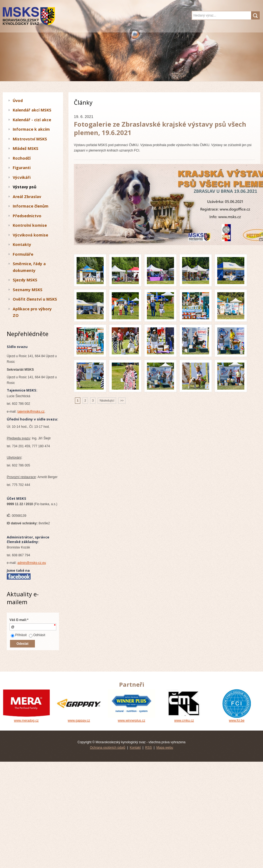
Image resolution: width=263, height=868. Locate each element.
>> (122, 400)
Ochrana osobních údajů (108, 748)
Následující (107, 400)
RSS (149, 748)
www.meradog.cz (26, 719)
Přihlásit (19, 635)
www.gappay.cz (79, 719)
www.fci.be (237, 719)
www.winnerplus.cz (131, 719)
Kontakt (135, 748)
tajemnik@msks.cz (31, 412)
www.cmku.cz (184, 719)
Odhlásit (37, 635)
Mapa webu (165, 748)
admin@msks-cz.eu (32, 563)
